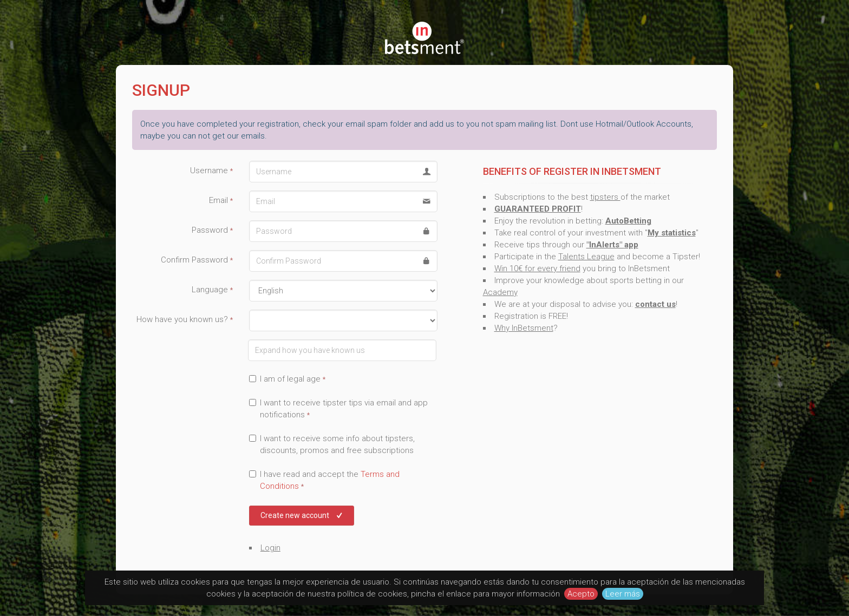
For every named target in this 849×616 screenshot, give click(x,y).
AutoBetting (628, 221)
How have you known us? (185, 319)
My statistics (672, 233)
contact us (655, 304)
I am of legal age (287, 379)
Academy (500, 292)
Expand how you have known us (182, 341)
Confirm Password (197, 260)
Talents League (586, 257)
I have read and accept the (324, 480)
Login (270, 548)
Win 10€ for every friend (537, 268)
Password (212, 230)
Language (212, 290)
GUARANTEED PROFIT (538, 209)
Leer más (623, 594)
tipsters (605, 197)
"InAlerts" (605, 245)
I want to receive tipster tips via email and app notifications (338, 409)
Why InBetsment (524, 328)
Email (221, 200)
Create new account (302, 515)
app (631, 245)
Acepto (581, 594)
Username (211, 171)
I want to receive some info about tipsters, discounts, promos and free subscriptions (332, 444)
